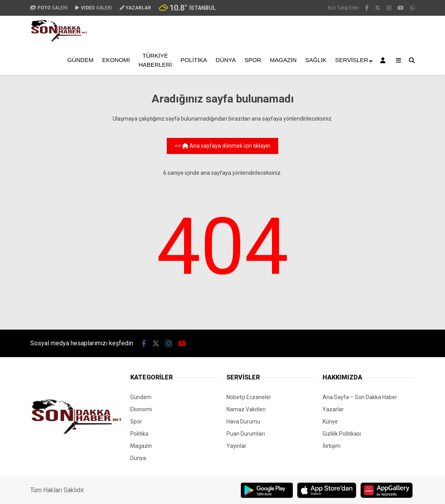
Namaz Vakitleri (246, 409)
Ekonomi (116, 60)
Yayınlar (236, 446)
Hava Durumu (243, 422)
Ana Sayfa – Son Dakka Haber (360, 397)
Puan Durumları (246, 434)
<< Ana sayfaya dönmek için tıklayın (222, 146)
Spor (253, 60)
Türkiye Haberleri (155, 60)
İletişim (332, 446)
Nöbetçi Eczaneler (249, 397)
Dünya (226, 60)
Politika (194, 60)
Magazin (283, 60)
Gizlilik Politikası (342, 434)
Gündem (81, 60)
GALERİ (49, 8)
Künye (330, 422)
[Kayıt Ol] (384, 60)
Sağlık (316, 60)
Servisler (352, 60)
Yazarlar (333, 409)
